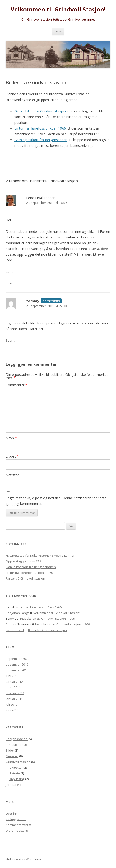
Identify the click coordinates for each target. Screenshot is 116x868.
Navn (11, 438)
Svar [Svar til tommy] (9, 340)
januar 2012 (14, 682)
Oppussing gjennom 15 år (24, 561)
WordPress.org (17, 831)
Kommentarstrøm (18, 825)
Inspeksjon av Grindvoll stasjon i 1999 (47, 619)
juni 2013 (12, 676)
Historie (14, 773)
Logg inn (12, 813)
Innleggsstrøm (16, 819)
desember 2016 (17, 664)
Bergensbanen (17, 739)
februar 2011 (15, 693)
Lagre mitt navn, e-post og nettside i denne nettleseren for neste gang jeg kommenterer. (56, 501)
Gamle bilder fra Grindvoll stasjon (40, 111)
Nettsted (13, 475)
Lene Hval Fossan (41, 198)
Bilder (10, 750)
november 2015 (17, 670)
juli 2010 (12, 704)
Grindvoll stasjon (18, 762)
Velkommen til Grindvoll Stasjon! (58, 9)
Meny (58, 31)
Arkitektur (16, 767)
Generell (12, 756)
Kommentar (17, 385)
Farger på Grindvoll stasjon (25, 578)
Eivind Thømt (15, 630)
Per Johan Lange (18, 613)
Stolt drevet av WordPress (23, 859)
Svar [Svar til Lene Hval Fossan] (9, 283)
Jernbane (12, 785)
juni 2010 (12, 710)
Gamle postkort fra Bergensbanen (41, 140)
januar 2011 (14, 699)
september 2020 (17, 659)
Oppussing (17, 779)
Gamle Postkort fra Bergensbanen (31, 567)
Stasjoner (16, 745)
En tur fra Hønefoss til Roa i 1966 (40, 128)
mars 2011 (13, 687)
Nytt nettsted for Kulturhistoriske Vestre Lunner (40, 556)
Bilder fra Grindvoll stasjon (47, 630)
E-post (12, 456)
